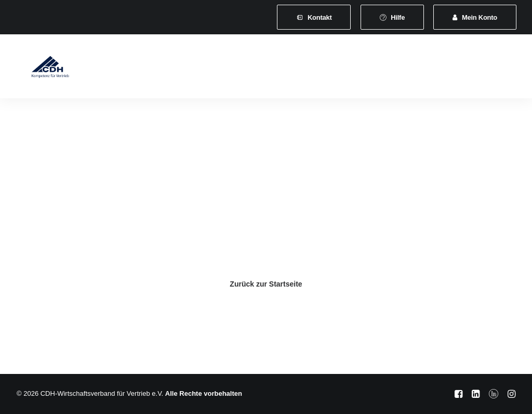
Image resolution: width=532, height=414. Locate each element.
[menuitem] (314, 17)
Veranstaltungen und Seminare (357, 68)
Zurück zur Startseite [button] (266, 284)
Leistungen (267, 68)
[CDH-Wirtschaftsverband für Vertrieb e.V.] (41, 69)
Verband (149, 68)
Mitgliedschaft (206, 68)
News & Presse (454, 68)
